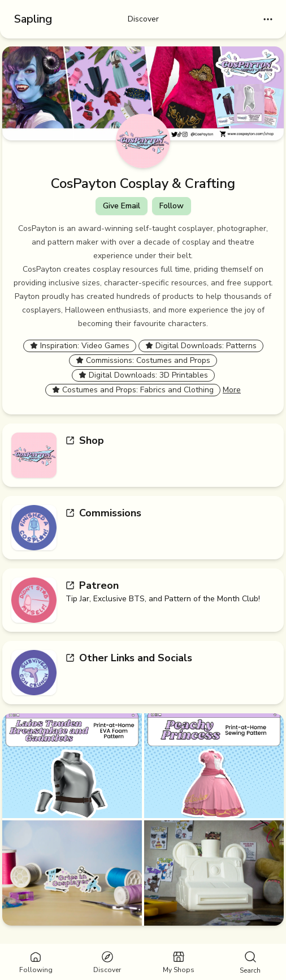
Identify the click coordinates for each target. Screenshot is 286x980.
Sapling (33, 19)
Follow (172, 206)
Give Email (122, 206)
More (232, 390)
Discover (143, 19)
